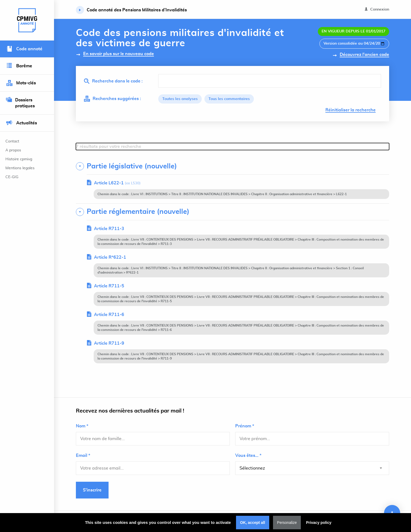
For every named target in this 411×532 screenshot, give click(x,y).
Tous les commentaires (229, 99)
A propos (13, 150)
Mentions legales (20, 168)
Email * (83, 455)
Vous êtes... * (248, 455)
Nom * (82, 426)
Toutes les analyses (180, 99)
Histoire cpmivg (19, 159)
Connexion (377, 9)
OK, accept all (253, 523)
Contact (12, 141)
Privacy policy (319, 523)
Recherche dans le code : (113, 81)
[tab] (233, 166)
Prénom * (245, 426)
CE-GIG (12, 177)
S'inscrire (92, 490)
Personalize (287, 523)
